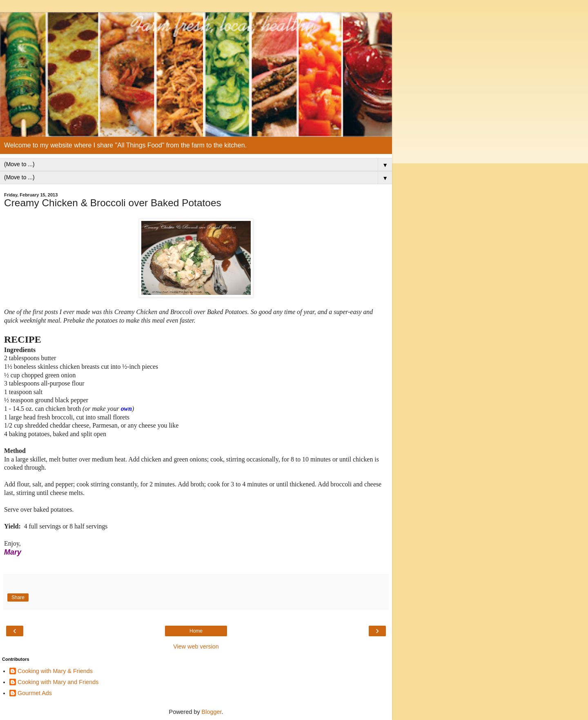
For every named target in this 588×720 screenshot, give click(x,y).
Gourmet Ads (35, 693)
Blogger (212, 712)
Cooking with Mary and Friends (58, 682)
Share (18, 597)
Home (196, 631)
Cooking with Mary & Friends (55, 671)
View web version (196, 646)
